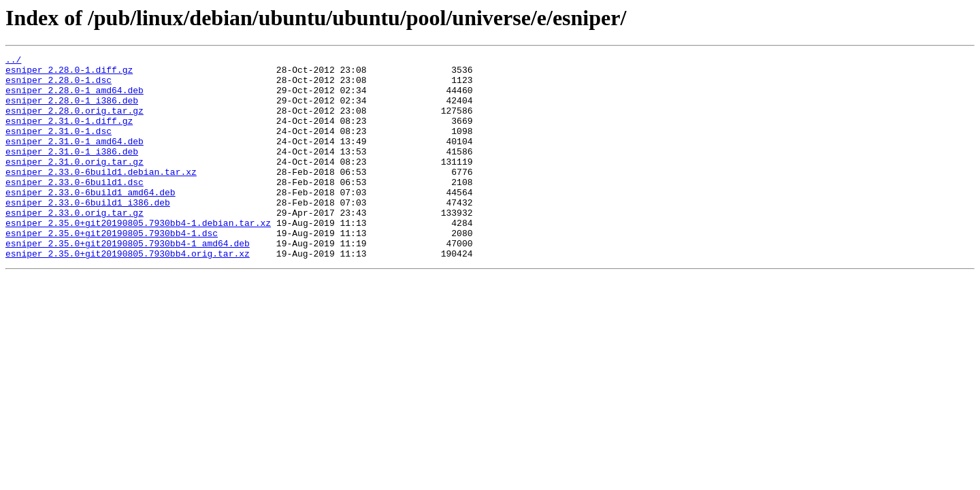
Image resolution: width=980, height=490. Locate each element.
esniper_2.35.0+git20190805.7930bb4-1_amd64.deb (128, 282)
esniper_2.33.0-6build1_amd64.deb (91, 220)
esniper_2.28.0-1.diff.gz (69, 73)
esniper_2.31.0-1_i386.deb (72, 171)
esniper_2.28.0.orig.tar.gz (75, 122)
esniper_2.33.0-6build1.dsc (75, 208)
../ (13, 61)
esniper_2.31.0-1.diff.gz (69, 135)
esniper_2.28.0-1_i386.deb (72, 110)
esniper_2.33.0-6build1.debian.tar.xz (101, 196)
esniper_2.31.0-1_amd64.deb (75, 159)
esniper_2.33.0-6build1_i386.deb (88, 233)
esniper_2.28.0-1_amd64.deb (75, 98)
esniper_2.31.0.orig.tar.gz (75, 184)
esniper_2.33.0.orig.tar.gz (75, 245)
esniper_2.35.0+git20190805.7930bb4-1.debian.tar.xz (138, 257)
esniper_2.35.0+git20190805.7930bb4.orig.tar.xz (128, 294)
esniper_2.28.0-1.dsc (59, 86)
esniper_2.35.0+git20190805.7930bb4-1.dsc (112, 269)
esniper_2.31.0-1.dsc (59, 147)
